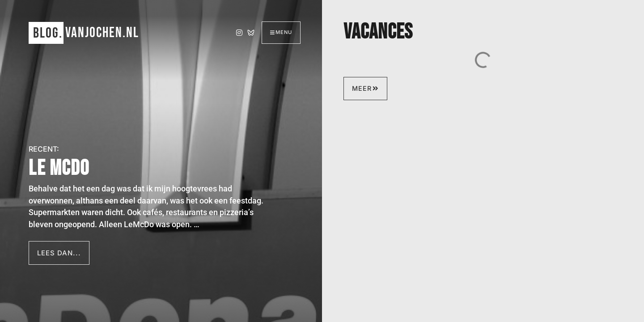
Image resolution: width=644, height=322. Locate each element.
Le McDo (59, 168)
